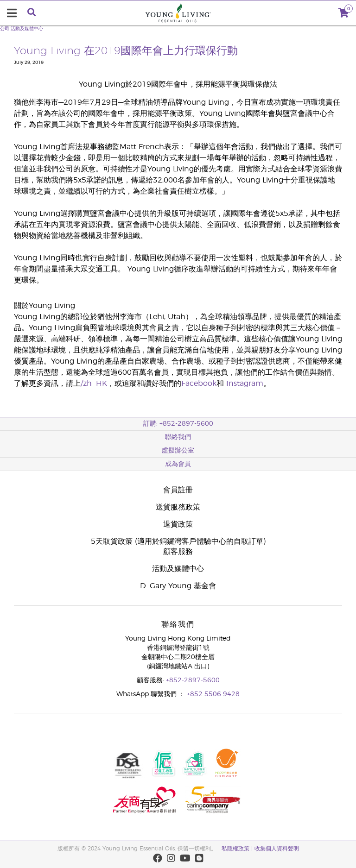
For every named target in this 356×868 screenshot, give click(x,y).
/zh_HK (94, 384)
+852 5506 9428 (213, 694)
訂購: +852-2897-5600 (178, 424)
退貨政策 (178, 524)
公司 (5, 29)
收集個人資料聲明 (277, 849)
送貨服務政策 (178, 507)
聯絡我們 (178, 437)
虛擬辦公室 (178, 451)
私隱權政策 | (238, 849)
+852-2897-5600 (193, 680)
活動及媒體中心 (27, 29)
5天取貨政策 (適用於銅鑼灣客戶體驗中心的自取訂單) (178, 541)
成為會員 (178, 464)
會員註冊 (178, 490)
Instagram (245, 384)
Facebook (199, 384)
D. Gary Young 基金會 (178, 586)
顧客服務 (178, 552)
